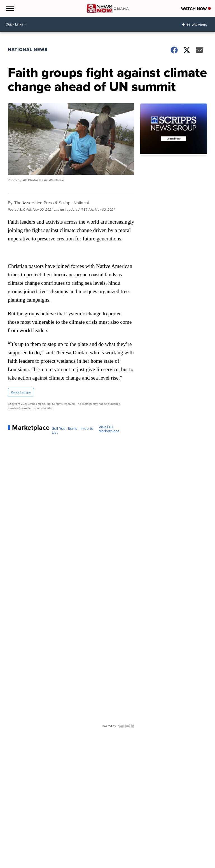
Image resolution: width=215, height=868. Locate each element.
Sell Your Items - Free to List (73, 431)
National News (28, 50)
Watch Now (196, 9)
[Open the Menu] (9, 8)
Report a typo (21, 392)
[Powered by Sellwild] (126, 726)
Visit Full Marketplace (109, 429)
